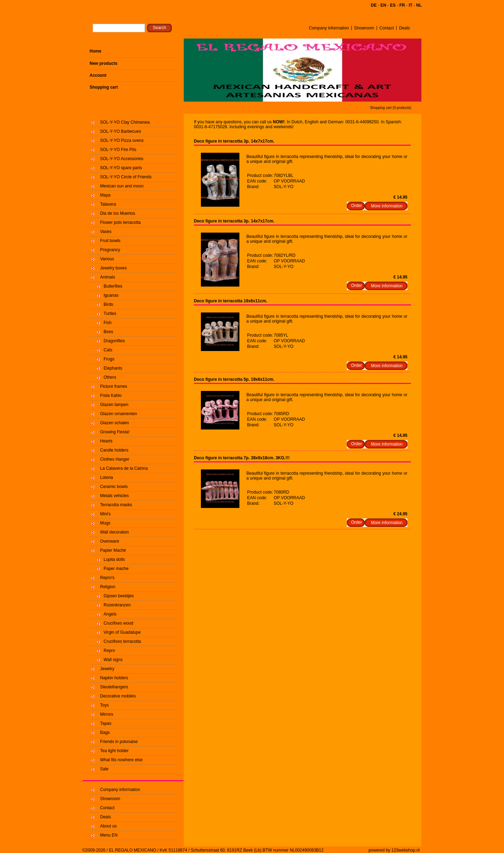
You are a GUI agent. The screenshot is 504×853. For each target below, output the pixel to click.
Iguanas (111, 295)
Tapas (106, 723)
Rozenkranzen (117, 605)
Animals (108, 277)
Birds (108, 304)
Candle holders (114, 450)
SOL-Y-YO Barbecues (121, 131)
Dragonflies (114, 341)
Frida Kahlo (111, 395)
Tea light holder (114, 751)
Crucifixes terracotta (122, 641)
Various (107, 259)
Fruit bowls (110, 241)
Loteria (107, 477)
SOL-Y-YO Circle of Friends (126, 177)
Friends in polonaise (119, 742)
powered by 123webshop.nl (394, 850)
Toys (104, 705)
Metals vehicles (114, 496)
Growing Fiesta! (115, 432)
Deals (404, 28)
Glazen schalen (115, 423)
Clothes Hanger (115, 459)
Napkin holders (114, 678)
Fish (108, 323)
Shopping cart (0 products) (391, 108)
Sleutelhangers (114, 687)
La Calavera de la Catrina (124, 468)
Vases (106, 232)
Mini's (105, 514)
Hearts (106, 441)
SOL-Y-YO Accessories (122, 159)
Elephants (113, 368)
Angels (110, 614)
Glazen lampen (114, 405)
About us (108, 826)
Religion (108, 587)
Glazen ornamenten (118, 414)
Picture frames (114, 386)
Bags (105, 732)
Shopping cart (104, 87)
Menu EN (109, 835)
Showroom (364, 28)
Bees (108, 332)
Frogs (109, 359)
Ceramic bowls (114, 487)
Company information (329, 28)
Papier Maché (113, 550)
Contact (387, 28)
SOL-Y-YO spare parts (121, 168)
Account (98, 75)
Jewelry (107, 669)
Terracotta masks (116, 505)
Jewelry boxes (113, 268)
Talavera (108, 204)
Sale (104, 769)
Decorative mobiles (118, 696)
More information (387, 206)
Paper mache (116, 569)
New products (103, 63)
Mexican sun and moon (122, 186)
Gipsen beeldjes (119, 596)
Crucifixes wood (118, 623)
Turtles (110, 314)
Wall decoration (114, 532)
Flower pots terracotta (120, 222)
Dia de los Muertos (118, 213)
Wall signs (113, 660)
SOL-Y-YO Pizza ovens (122, 140)
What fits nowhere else (121, 760)
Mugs (105, 523)
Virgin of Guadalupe (122, 632)
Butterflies (113, 286)
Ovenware (110, 541)
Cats (108, 350)
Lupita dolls (114, 559)
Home (95, 51)
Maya (105, 195)
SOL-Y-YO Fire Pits (118, 150)
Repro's (107, 578)
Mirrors (107, 714)
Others (110, 377)
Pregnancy (110, 250)
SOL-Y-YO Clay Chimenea (125, 122)
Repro (109, 651)
